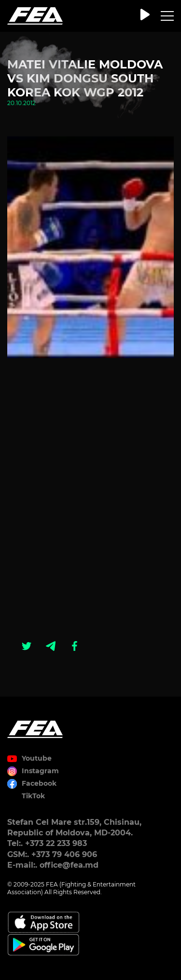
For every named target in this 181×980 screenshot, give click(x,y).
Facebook (39, 783)
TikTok (33, 796)
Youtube (37, 758)
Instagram (40, 771)
